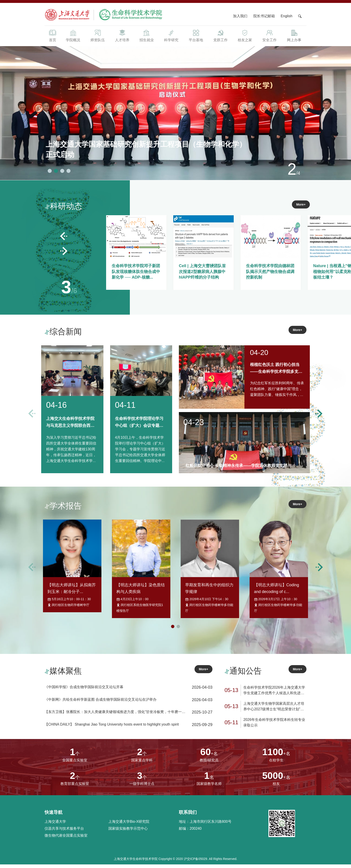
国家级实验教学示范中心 (128, 832)
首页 (53, 35)
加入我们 (241, 16)
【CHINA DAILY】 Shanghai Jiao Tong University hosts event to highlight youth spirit (112, 728)
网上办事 (294, 35)
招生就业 (147, 35)
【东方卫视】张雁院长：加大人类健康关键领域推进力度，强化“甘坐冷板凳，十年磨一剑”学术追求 (116, 716)
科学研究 (171, 35)
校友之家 (245, 35)
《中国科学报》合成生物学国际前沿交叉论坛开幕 (84, 691)
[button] (50, 167)
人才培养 (122, 35)
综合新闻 (63, 332)
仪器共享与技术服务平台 (64, 832)
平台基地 (196, 35)
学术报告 (63, 506)
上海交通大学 (55, 825)
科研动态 (64, 206)
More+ (301, 204)
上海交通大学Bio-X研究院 (129, 825)
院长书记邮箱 (264, 16)
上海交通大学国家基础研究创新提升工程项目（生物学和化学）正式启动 (146, 149)
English (287, 16)
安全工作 (270, 35)
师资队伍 (98, 35)
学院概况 (73, 35)
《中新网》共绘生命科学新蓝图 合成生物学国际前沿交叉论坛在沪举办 (101, 703)
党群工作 (220, 35)
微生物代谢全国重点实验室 (66, 839)
